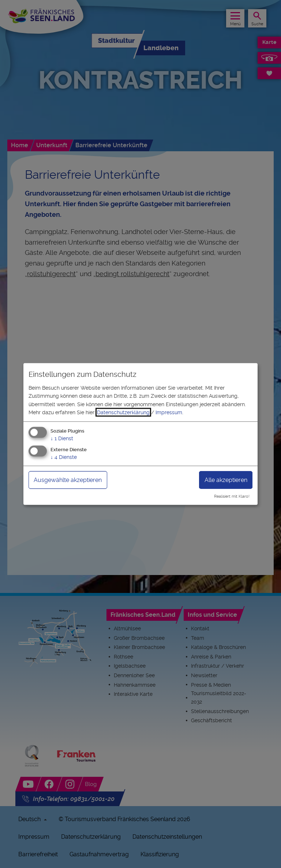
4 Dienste (64, 457)
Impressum (169, 412)
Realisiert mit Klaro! (232, 496)
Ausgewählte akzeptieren (68, 480)
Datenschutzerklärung (123, 412)
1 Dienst (62, 438)
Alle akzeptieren (226, 480)
